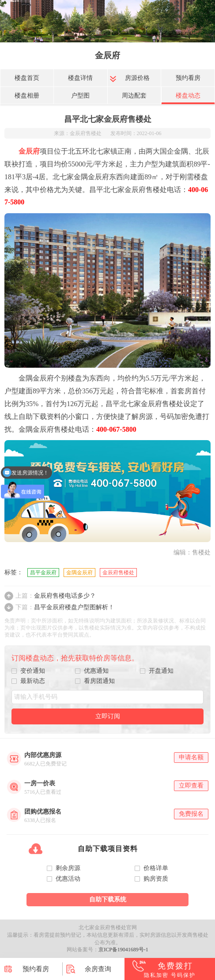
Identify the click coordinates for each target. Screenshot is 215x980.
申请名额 (191, 757)
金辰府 (107, 55)
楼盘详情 (80, 78)
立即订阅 (108, 716)
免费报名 (191, 814)
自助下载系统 (108, 899)
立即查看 (191, 786)
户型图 (80, 96)
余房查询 (98, 969)
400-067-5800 (116, 429)
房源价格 (137, 78)
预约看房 (188, 78)
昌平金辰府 (43, 573)
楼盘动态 (188, 96)
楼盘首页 (27, 78)
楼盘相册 (27, 96)
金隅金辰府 (79, 573)
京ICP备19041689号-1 (123, 950)
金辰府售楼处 (118, 573)
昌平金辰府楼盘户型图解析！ (65, 607)
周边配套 (134, 96)
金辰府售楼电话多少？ (56, 596)
